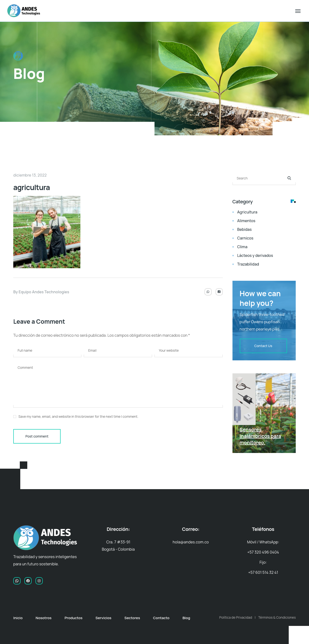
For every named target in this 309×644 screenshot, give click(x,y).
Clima (242, 247)
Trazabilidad (248, 264)
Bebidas (245, 229)
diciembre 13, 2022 (30, 175)
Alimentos (246, 221)
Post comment (37, 436)
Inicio (18, 618)
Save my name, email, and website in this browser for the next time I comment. (78, 416)
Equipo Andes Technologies (44, 292)
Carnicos (245, 238)
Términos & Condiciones (277, 617)
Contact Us (263, 346)
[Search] (289, 178)
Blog (186, 618)
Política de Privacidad (236, 617)
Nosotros (44, 618)
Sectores (132, 618)
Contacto (161, 618)
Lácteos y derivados (255, 255)
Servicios (103, 618)
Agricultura (247, 212)
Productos (73, 618)
